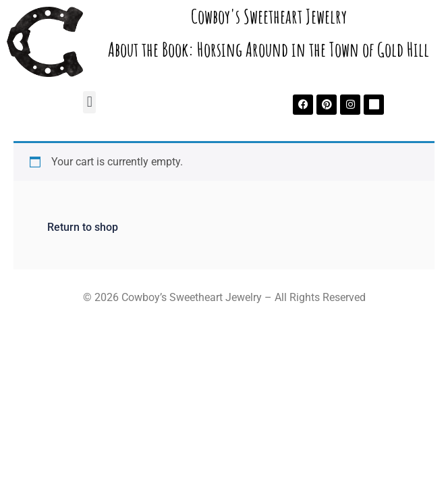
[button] (89, 102)
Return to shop (83, 227)
